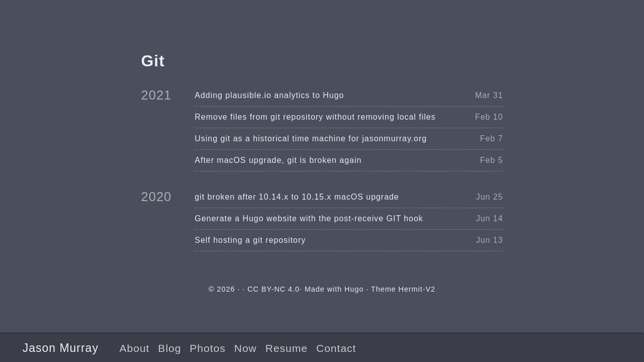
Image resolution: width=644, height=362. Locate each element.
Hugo (354, 289)
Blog (169, 348)
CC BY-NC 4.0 (273, 289)
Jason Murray (61, 348)
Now (246, 348)
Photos (207, 348)
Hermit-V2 (417, 289)
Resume (287, 348)
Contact (336, 348)
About (134, 348)
